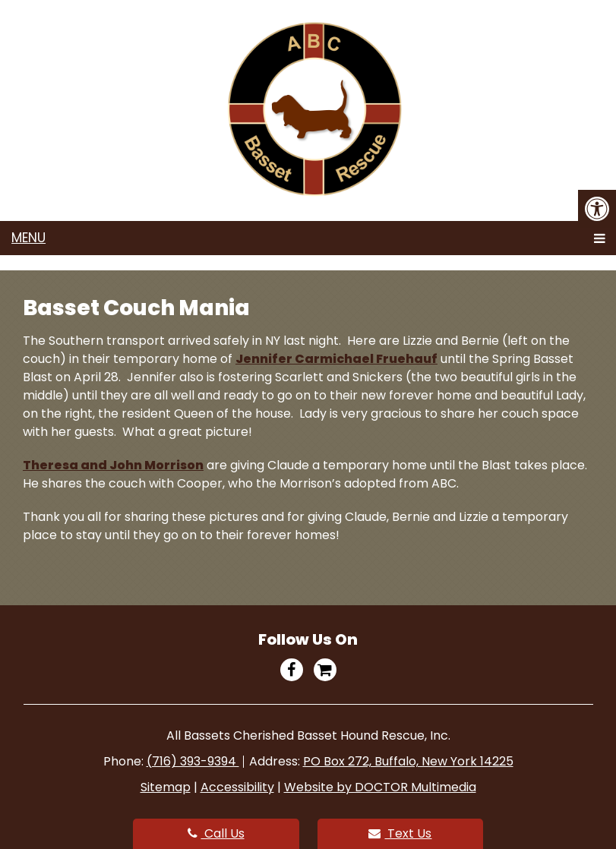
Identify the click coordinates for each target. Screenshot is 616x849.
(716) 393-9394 (193, 761)
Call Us (216, 833)
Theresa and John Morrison (113, 465)
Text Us (400, 833)
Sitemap (166, 787)
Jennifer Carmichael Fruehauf (336, 359)
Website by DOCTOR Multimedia (380, 787)
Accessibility (237, 787)
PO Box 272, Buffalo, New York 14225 (408, 761)
